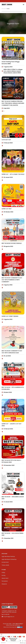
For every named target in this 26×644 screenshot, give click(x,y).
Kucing (3, 575)
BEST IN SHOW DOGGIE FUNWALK (12, 243)
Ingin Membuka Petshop (8, 556)
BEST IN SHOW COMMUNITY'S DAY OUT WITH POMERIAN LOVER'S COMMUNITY (12, 280)
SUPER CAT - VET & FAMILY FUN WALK (13, 174)
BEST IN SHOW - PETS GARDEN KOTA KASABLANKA (13, 388)
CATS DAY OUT (6, 140)
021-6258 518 (5, 614)
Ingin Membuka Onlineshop (9, 559)
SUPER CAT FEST (7, 209)
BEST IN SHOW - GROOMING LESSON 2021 (13, 498)
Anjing (3, 572)
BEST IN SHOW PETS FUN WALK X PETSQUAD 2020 (11, 461)
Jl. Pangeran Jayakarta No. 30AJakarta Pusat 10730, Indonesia (9, 612)
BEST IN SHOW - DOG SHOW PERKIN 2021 (12, 534)
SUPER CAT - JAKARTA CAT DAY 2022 (12, 425)
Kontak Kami (5, 562)
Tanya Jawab (5, 565)
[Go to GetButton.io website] (3, 643)
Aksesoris (4, 584)
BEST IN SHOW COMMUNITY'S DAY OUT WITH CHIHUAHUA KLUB (12, 352)
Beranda (3, 9)
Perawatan (5, 581)
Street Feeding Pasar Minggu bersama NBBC (11, 63)
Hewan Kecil (5, 578)
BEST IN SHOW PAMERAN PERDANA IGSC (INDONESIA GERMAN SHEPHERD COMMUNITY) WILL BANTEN (13, 103)
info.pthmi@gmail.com (8, 617)
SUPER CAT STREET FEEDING (10, 316)
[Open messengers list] (3, 639)
